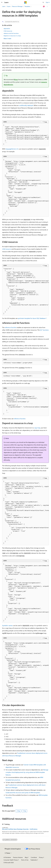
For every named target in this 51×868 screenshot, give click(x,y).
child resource (7, 249)
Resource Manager (17, 6)
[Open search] (43, 2)
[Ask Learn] (44, 7)
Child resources (8, 31)
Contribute (34, 857)
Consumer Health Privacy (11, 860)
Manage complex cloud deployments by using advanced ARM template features (27, 772)
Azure (9, 6)
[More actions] (47, 7)
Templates (27, 6)
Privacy (41, 857)
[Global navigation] (2, 2)
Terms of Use (25, 860)
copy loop (37, 428)
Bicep (16, 79)
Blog (26, 857)
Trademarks (34, 860)
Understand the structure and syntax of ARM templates (23, 793)
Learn (4, 6)
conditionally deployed (26, 105)
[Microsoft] (25, 2)
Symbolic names (7, 625)
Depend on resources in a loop (12, 36)
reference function (11, 327)
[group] (25, 135)
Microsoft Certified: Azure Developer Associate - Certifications (20, 829)
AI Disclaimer (7, 857)
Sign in (48, 2)
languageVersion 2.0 (12, 149)
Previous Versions (18, 857)
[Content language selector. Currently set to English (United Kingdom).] (13, 849)
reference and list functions (11, 33)
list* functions (44, 330)
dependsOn (7, 29)
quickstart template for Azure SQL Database (32, 318)
